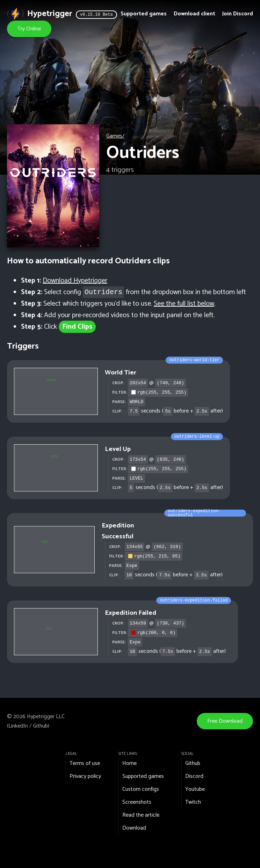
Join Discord (238, 14)
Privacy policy (85, 776)
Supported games (144, 14)
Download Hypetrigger (75, 281)
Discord (194, 776)
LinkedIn (18, 726)
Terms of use (85, 763)
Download (134, 828)
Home (129, 763)
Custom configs (141, 789)
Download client (194, 14)
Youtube (195, 789)
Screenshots (137, 802)
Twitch (193, 802)
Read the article (141, 815)
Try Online (29, 29)
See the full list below (184, 304)
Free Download (225, 721)
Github (40, 726)
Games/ (115, 136)
